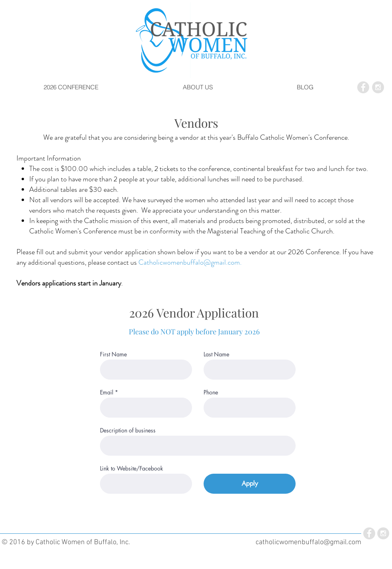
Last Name (216, 354)
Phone (211, 392)
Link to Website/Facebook (132, 468)
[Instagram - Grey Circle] (378, 87)
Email (107, 392)
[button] (71, 87)
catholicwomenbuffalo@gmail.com (308, 542)
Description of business (128, 430)
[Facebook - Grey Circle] (363, 87)
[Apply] (250, 484)
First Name (113, 354)
